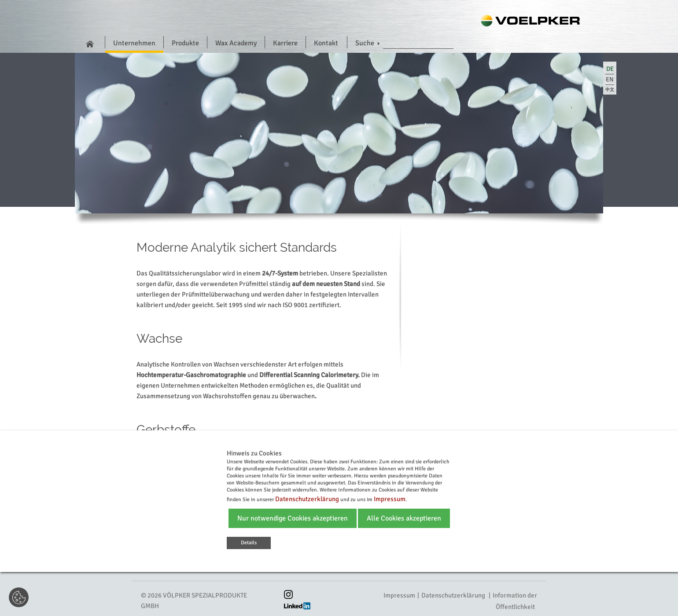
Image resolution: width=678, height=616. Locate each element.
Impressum (399, 595)
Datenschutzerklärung (453, 595)
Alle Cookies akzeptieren (404, 518)
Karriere (285, 43)
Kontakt (326, 43)
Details (249, 543)
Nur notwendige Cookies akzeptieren (293, 518)
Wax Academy (236, 43)
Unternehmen (134, 43)
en (610, 79)
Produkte (185, 43)
